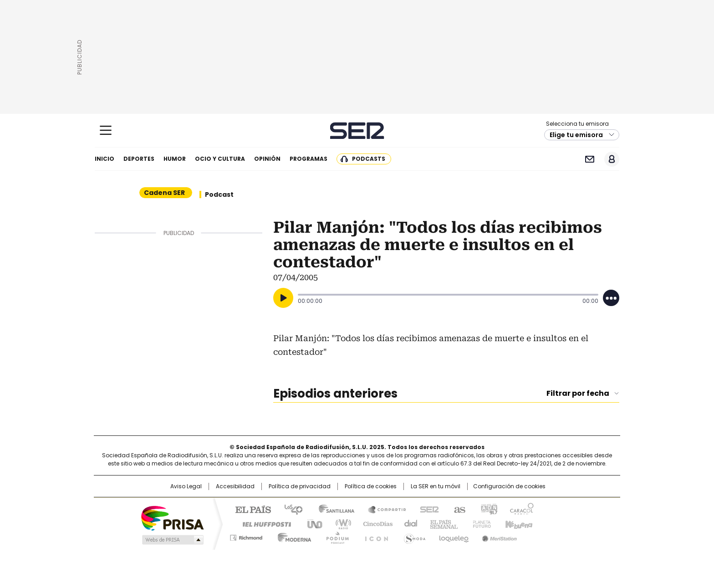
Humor (175, 159)
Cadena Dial (408, 523)
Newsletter (589, 159)
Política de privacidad (300, 486)
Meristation (498, 536)
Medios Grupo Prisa (172, 540)
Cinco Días (375, 523)
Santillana (332, 509)
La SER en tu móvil (436, 486)
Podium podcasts (335, 536)
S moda (413, 536)
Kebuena (518, 523)
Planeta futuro (480, 523)
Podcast (219, 194)
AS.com (458, 509)
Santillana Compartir (383, 509)
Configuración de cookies (509, 486)
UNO (311, 523)
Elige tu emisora (576, 135)
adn (488, 509)
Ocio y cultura (220, 159)
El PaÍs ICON (374, 536)
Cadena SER (357, 130)
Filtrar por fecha (578, 394)
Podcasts (369, 159)
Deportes (139, 159)
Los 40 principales (290, 509)
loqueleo (453, 536)
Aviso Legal (186, 486)
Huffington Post (263, 523)
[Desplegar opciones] (611, 298)
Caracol (521, 509)
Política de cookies (371, 486)
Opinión (267, 159)
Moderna (292, 536)
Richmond (246, 536)
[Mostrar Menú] (106, 130)
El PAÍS (250, 509)
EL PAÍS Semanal (441, 523)
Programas (309, 159)
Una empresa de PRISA (172, 518)
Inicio (105, 159)
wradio (339, 523)
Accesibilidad (235, 486)
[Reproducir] (283, 298)
